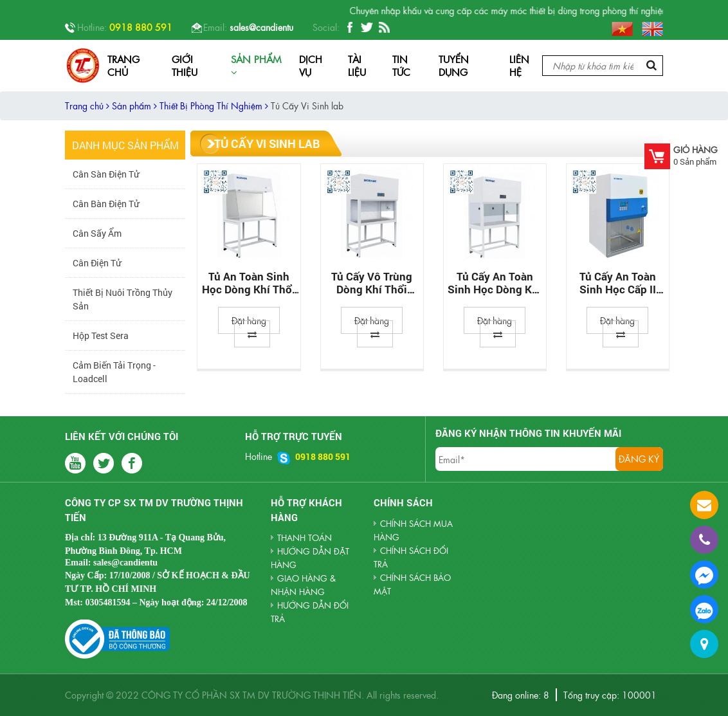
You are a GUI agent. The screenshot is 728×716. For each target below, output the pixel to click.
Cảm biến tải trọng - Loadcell (114, 372)
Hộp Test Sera (101, 335)
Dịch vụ (311, 65)
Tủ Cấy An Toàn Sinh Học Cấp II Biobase (618, 283)
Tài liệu (357, 65)
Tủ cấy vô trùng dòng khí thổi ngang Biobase (372, 283)
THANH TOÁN (305, 537)
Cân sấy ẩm (97, 233)
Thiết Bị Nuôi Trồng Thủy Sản (123, 299)
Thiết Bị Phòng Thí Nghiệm (214, 106)
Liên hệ (519, 65)
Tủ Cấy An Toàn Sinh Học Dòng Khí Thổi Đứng (495, 283)
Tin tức (401, 65)
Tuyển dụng (454, 65)
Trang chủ (123, 65)
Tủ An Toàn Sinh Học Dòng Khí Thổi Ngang (249, 283)
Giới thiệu (185, 65)
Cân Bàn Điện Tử (106, 204)
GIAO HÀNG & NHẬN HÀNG (303, 585)
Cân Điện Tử (97, 263)
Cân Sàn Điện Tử (106, 174)
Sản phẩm (256, 65)
